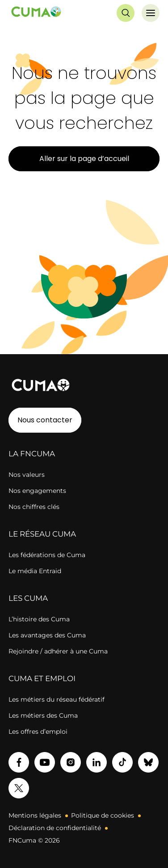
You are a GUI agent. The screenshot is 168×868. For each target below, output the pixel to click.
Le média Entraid (35, 571)
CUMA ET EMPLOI (42, 678)
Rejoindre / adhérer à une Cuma (58, 651)
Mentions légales (35, 815)
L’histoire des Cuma (39, 619)
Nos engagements (37, 491)
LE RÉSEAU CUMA (42, 534)
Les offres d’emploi (38, 732)
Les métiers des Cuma (43, 715)
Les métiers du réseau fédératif (57, 699)
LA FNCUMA (32, 454)
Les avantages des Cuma (47, 635)
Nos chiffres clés (34, 507)
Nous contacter (45, 420)
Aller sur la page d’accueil (84, 159)
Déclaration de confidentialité (55, 828)
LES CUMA (28, 598)
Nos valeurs (27, 475)
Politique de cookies (103, 815)
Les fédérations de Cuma (47, 555)
